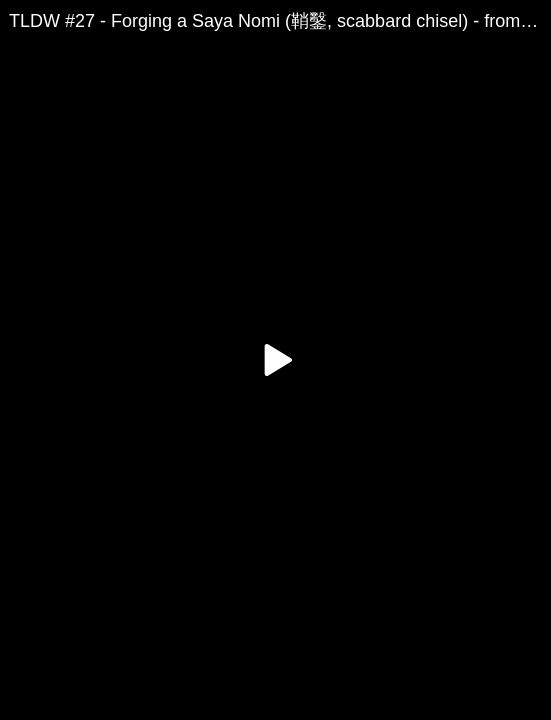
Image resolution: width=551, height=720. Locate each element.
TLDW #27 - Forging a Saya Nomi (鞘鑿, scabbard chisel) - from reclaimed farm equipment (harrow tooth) (280, 21)
